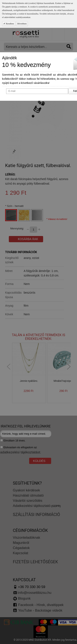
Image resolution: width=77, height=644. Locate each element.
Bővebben (22, 24)
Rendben (10, 24)
